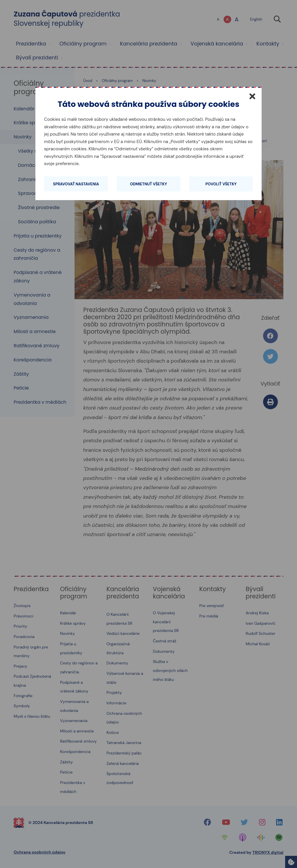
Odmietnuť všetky (148, 184)
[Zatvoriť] (252, 96)
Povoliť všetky (221, 184)
